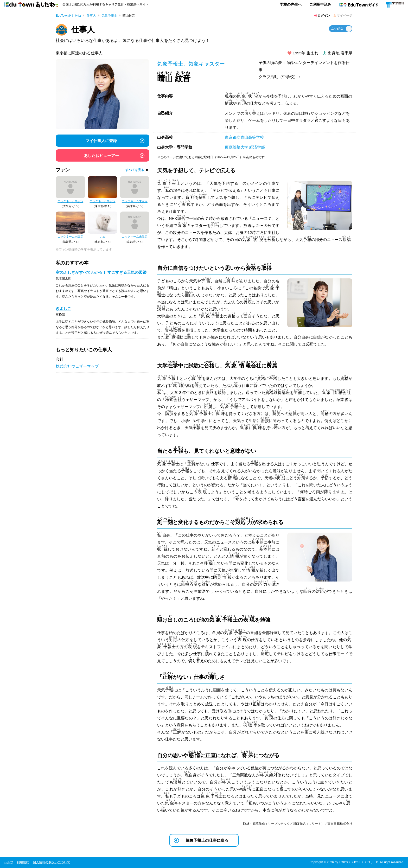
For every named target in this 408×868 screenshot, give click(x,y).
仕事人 (91, 16)
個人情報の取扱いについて (52, 862)
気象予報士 (109, 16)
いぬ (103, 237)
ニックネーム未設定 (70, 201)
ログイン (322, 16)
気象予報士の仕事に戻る (207, 840)
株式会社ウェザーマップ (77, 366)
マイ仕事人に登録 (101, 141)
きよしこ (63, 308)
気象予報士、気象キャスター (191, 64)
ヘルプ (9, 862)
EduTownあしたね (68, 16)
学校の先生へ (291, 4)
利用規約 (23, 862)
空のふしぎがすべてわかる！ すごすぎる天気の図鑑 (101, 272)
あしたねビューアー (101, 155)
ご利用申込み (320, 4)
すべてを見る (135, 170)
